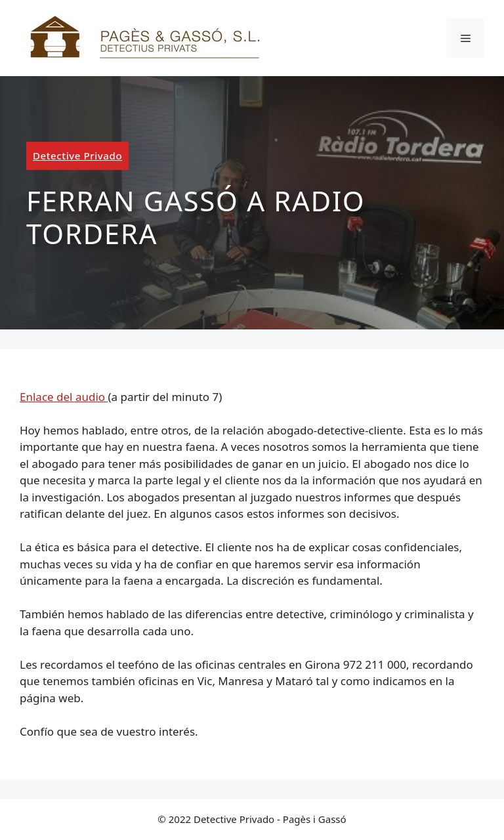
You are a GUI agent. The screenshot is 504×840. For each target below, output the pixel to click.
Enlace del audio (64, 397)
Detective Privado (77, 156)
